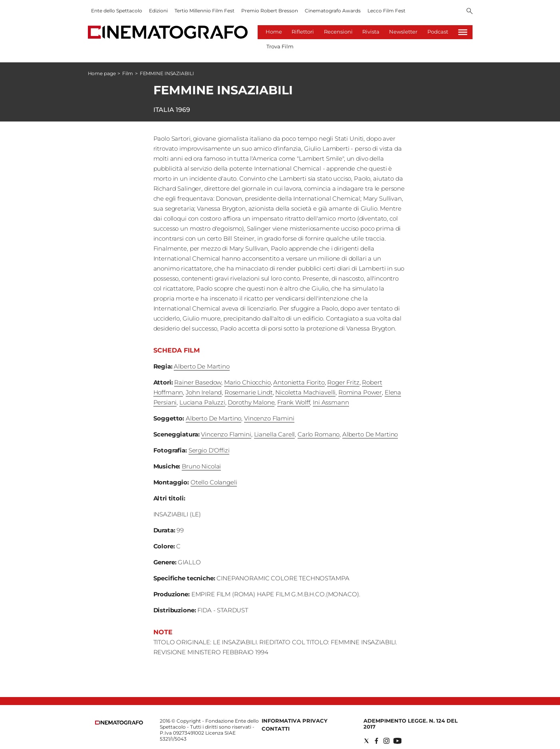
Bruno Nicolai (201, 466)
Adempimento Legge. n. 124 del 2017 (411, 724)
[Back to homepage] (119, 723)
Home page (102, 73)
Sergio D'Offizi (209, 450)
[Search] (470, 12)
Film (128, 73)
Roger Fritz (343, 382)
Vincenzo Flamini (269, 418)
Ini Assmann (331, 402)
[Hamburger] (463, 32)
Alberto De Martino (202, 366)
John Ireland (204, 392)
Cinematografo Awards (333, 11)
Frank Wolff (294, 402)
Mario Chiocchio (247, 382)
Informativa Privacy (295, 721)
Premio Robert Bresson (270, 11)
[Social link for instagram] (386, 741)
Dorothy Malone (251, 402)
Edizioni (158, 11)
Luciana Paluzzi (202, 402)
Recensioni (338, 32)
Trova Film (280, 46)
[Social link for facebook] (376, 741)
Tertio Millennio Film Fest (205, 11)
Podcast (438, 32)
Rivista (371, 32)
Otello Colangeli (214, 482)
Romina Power (360, 392)
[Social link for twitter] (366, 741)
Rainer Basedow (198, 382)
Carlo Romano (319, 434)
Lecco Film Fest (386, 11)
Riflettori (303, 32)
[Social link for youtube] (397, 741)
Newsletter (403, 32)
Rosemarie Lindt (249, 392)
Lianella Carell (275, 434)
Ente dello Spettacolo (117, 11)
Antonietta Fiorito (299, 382)
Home (274, 32)
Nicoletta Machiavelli (305, 392)
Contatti (276, 729)
